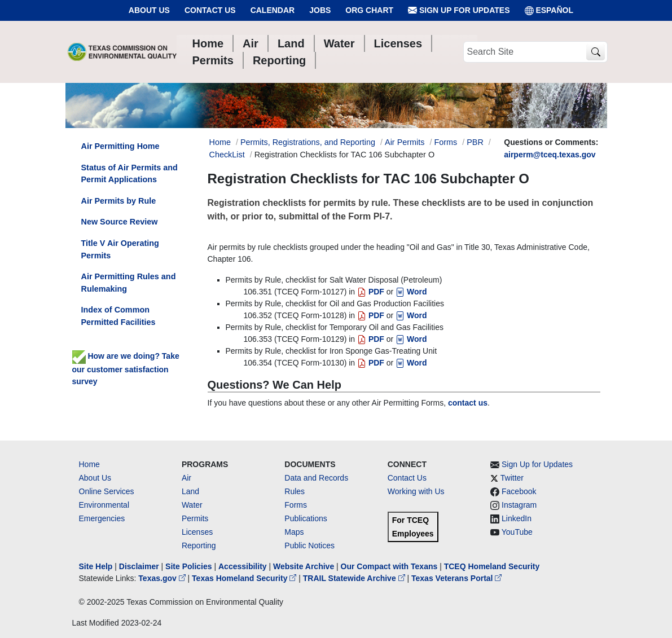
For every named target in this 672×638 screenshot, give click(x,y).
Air (186, 478)
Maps (294, 532)
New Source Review (120, 222)
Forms (445, 142)
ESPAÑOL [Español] (549, 10)
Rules (295, 491)
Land (190, 491)
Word (411, 292)
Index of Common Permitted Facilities (118, 316)
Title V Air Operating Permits (120, 249)
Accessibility (244, 566)
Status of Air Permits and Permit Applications (129, 174)
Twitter (512, 478)
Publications (306, 518)
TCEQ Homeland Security (492, 566)
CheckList (227, 155)
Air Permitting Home (120, 146)
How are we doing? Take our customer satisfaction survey (126, 368)
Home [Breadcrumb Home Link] (220, 142)
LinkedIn (517, 518)
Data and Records (316, 478)
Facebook (519, 491)
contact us (468, 403)
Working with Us (416, 491)
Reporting (199, 545)
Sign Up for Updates (459, 10)
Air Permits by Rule (119, 201)
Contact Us (210, 10)
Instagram (519, 505)
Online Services (107, 491)
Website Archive (304, 566)
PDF (371, 292)
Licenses (197, 532)
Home (89, 464)
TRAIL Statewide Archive (355, 578)
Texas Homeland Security (245, 578)
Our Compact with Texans (389, 566)
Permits (195, 518)
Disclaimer (139, 566)
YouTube (517, 532)
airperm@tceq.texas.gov (550, 155)
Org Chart (369, 10)
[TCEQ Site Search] (596, 52)
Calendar (273, 10)
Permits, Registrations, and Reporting (308, 142)
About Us (149, 10)
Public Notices (309, 545)
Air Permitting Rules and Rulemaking (129, 283)
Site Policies (188, 566)
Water (192, 505)
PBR (475, 142)
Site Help (96, 566)
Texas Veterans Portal (456, 578)
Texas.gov (163, 578)
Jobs (320, 10)
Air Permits (405, 142)
